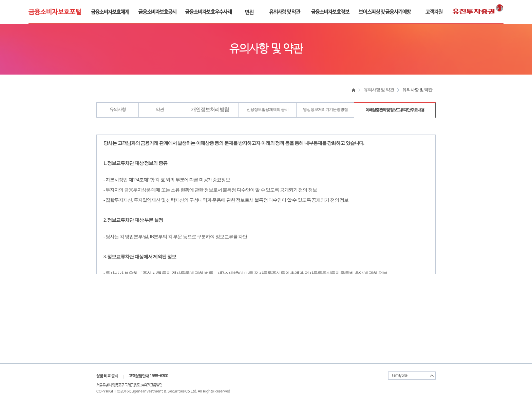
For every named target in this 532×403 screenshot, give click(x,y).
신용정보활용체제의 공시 (268, 109)
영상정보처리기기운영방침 (325, 109)
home (354, 90)
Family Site (400, 376)
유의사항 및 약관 (379, 90)
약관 (160, 109)
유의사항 (118, 109)
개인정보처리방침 (210, 109)
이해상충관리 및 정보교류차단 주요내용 (395, 110)
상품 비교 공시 (107, 376)
